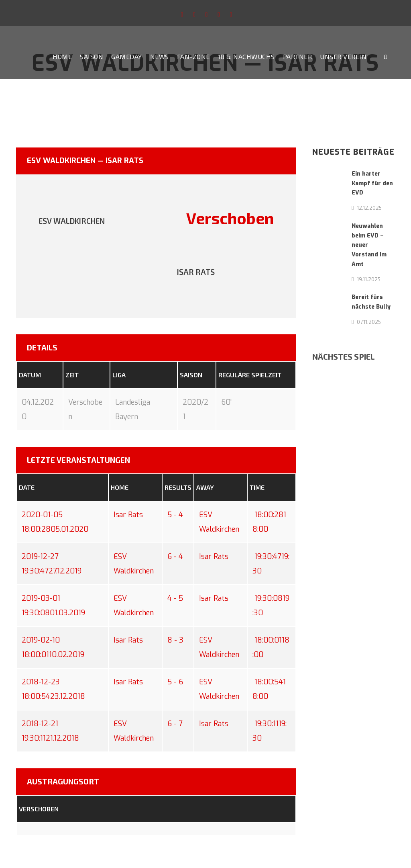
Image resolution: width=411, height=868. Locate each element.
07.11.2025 (369, 322)
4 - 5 (175, 598)
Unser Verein (343, 56)
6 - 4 (175, 557)
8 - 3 (175, 640)
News (160, 56)
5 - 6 (175, 682)
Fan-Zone (193, 56)
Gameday (127, 56)
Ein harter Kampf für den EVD (372, 183)
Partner (298, 56)
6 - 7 (175, 724)
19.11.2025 (369, 279)
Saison (92, 56)
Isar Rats (128, 515)
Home (62, 56)
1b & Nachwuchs (246, 56)
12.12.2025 (369, 208)
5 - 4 (175, 515)
